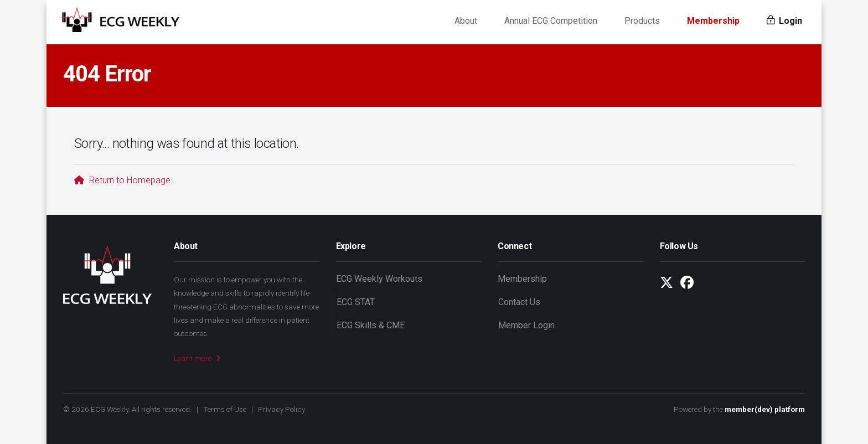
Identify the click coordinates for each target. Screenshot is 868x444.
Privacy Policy (281, 409)
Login (784, 22)
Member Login (526, 325)
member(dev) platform (765, 409)
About (466, 22)
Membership (713, 22)
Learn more (197, 358)
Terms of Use (225, 409)
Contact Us (519, 302)
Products (642, 22)
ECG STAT (356, 302)
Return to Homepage (122, 180)
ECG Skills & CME (371, 325)
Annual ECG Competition (551, 22)
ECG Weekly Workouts (379, 279)
